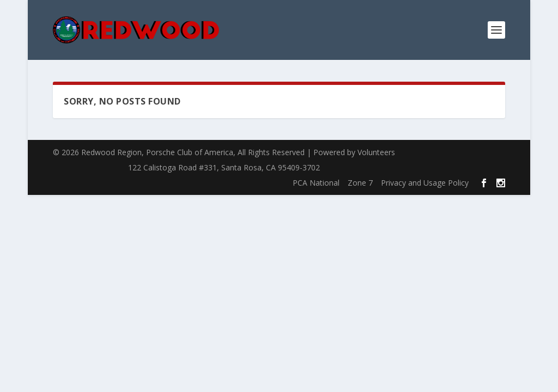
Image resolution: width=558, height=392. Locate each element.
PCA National (316, 183)
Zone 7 (360, 183)
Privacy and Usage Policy (425, 183)
